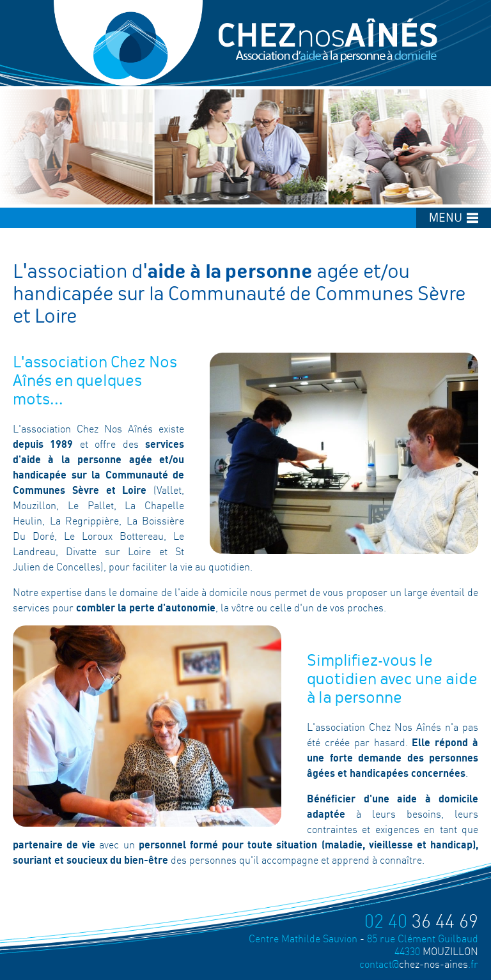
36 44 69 (421, 921)
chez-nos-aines (419, 964)
